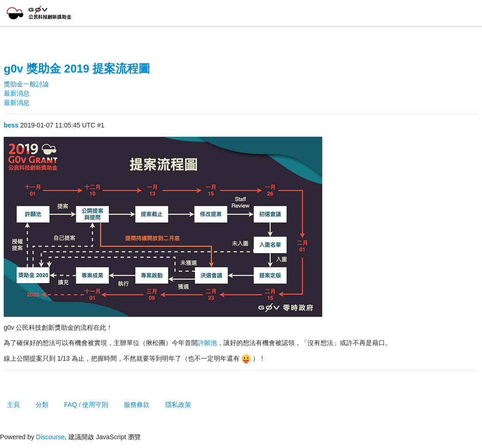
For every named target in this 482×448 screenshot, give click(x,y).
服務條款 (137, 405)
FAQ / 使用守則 (86, 405)
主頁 (13, 405)
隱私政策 (178, 405)
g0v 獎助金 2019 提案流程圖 (77, 69)
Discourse (50, 437)
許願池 (207, 343)
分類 (42, 405)
